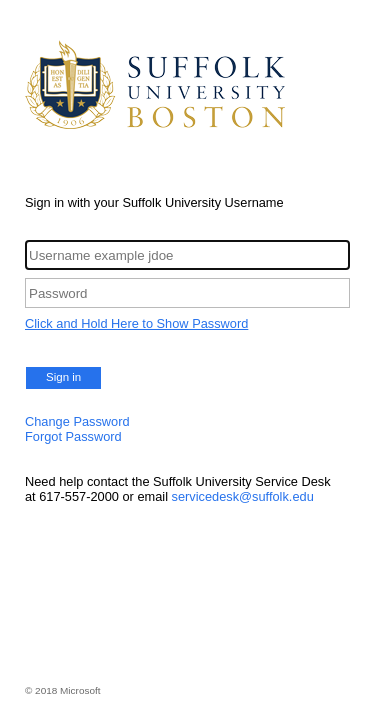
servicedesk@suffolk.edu (243, 496)
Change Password (77, 421)
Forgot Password (73, 436)
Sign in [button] (63, 377)
